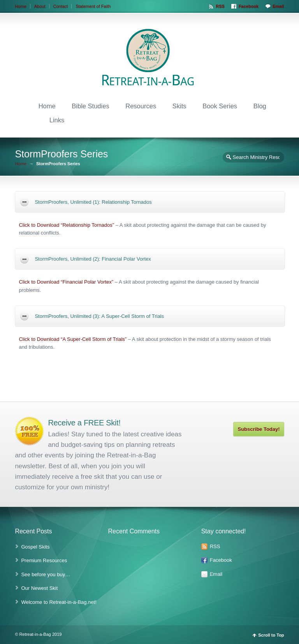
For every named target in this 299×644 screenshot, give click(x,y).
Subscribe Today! (259, 429)
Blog (260, 106)
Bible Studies (90, 106)
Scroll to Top (271, 635)
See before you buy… (46, 574)
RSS (220, 6)
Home (20, 6)
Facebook (249, 6)
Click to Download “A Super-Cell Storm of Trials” (73, 339)
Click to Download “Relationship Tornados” (66, 225)
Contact (61, 6)
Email (278, 6)
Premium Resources (44, 560)
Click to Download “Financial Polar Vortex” (66, 282)
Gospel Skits (35, 547)
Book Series (220, 106)
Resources (141, 106)
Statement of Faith (93, 6)
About (40, 6)
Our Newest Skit (39, 588)
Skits (179, 106)
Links (57, 120)
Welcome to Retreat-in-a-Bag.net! (59, 602)
